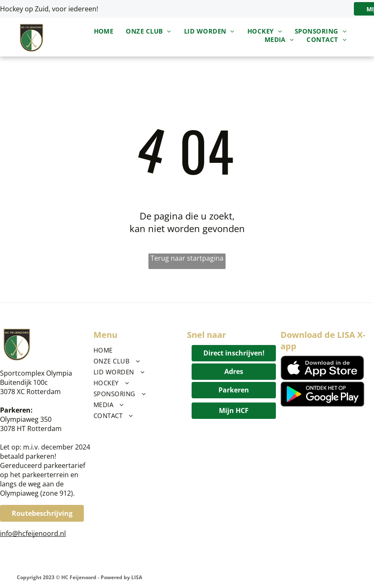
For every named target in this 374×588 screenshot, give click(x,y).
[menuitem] (104, 31)
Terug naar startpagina (187, 258)
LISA (137, 577)
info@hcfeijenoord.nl (33, 533)
